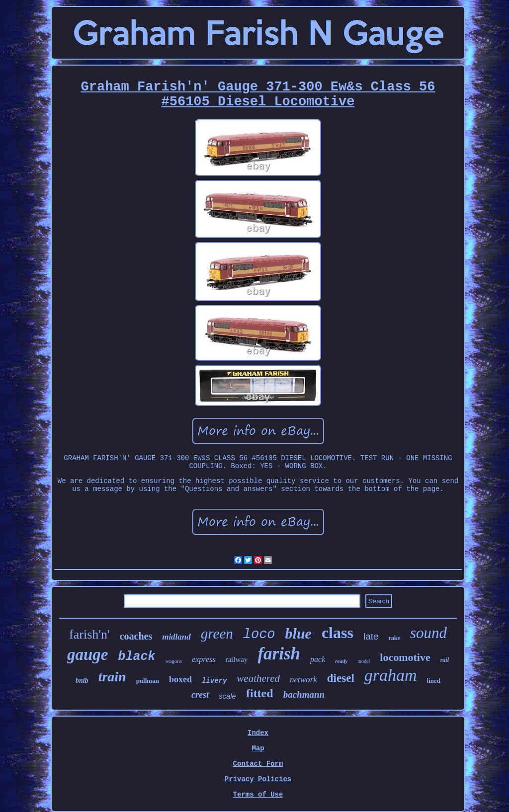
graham (391, 675)
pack (318, 659)
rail (445, 660)
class (338, 633)
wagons (173, 661)
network (303, 680)
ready (341, 661)
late (371, 636)
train (112, 677)
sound (428, 633)
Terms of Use (258, 795)
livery (214, 681)
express (204, 659)
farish (279, 654)
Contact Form (258, 764)
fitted (260, 693)
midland (176, 637)
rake (394, 638)
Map (258, 748)
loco (259, 635)
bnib (82, 681)
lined (434, 681)
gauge (88, 654)
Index (258, 733)
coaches (136, 636)
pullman (148, 681)
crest (200, 695)
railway (236, 659)
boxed (180, 679)
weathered (258, 678)
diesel (341, 678)
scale (227, 696)
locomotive (405, 657)
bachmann (304, 694)
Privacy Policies (258, 779)
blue (298, 633)
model (364, 661)
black (136, 657)
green (217, 634)
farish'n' (89, 634)
